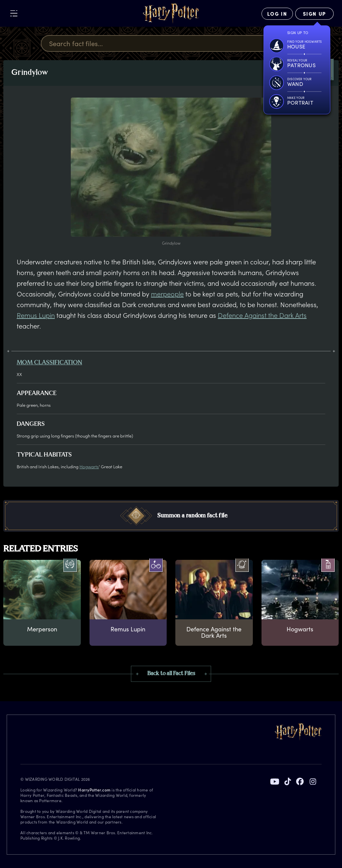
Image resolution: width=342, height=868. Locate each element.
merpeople (167, 294)
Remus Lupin (36, 315)
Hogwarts (89, 466)
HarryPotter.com (94, 790)
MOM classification (49, 363)
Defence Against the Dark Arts (262, 315)
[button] (171, 516)
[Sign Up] (314, 14)
